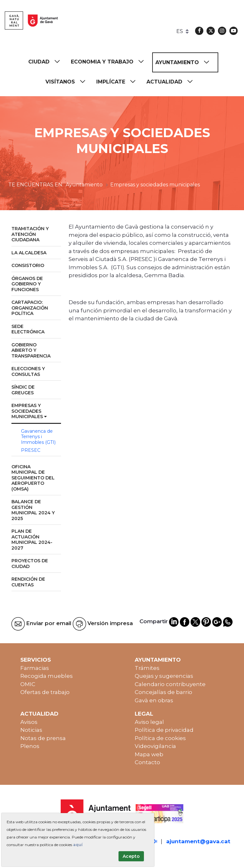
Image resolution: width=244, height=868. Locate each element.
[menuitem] (47, 62)
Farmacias (35, 668)
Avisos (29, 722)
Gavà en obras (154, 700)
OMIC (28, 684)
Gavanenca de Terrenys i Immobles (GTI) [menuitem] (38, 437)
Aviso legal (149, 722)
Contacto (147, 762)
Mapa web (149, 754)
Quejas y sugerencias (164, 676)
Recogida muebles (47, 676)
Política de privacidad (164, 730)
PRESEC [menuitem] (31, 450)
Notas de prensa (43, 738)
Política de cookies (160, 738)
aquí (78, 845)
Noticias (31, 730)
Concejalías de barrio (163, 692)
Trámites (147, 668)
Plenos (30, 746)
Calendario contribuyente (170, 684)
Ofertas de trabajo (45, 692)
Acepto (131, 856)
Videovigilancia (155, 746)
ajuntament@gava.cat (198, 841)
